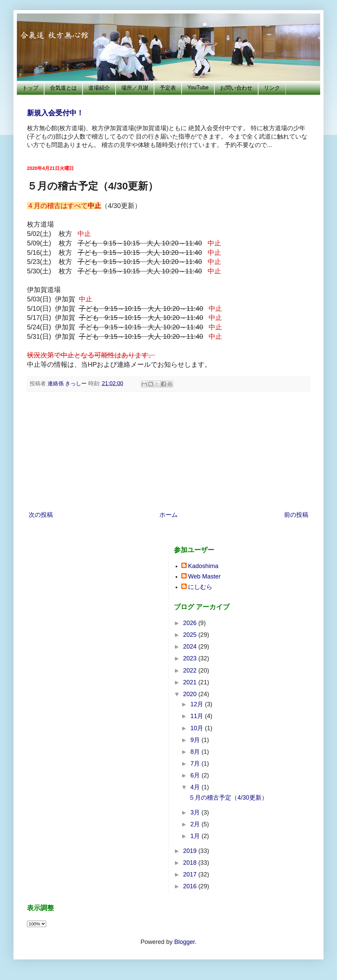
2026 (191, 623)
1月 (196, 836)
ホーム (168, 515)
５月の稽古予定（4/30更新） (228, 798)
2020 (191, 694)
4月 (196, 787)
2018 (191, 863)
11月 (198, 716)
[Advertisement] (174, 451)
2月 (196, 824)
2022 (191, 671)
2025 (191, 635)
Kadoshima (203, 566)
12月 (198, 704)
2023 (191, 658)
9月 (196, 740)
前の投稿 (296, 515)
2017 (191, 874)
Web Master (204, 576)
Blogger (185, 942)
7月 (196, 764)
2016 (191, 886)
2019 (191, 851)
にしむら (200, 587)
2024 (191, 647)
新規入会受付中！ (55, 113)
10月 (198, 728)
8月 (196, 752)
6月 (196, 775)
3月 (196, 812)
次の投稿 (41, 515)
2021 (191, 682)
